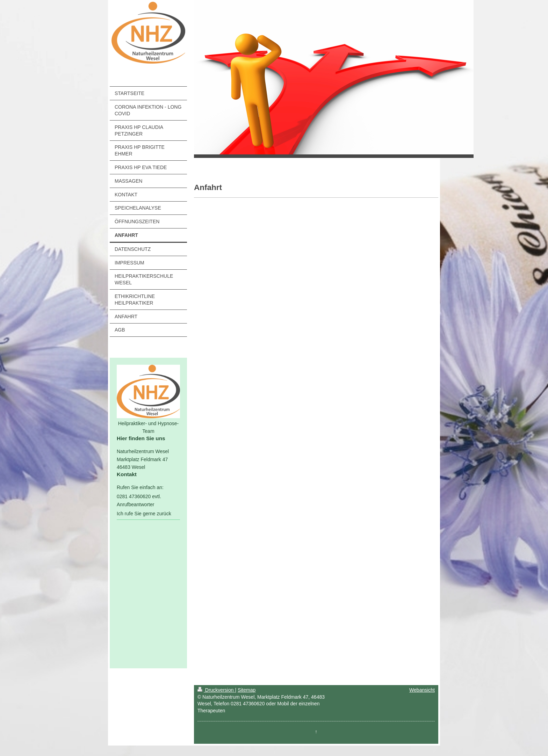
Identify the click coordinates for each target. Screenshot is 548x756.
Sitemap (247, 690)
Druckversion (216, 690)
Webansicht (422, 690)
